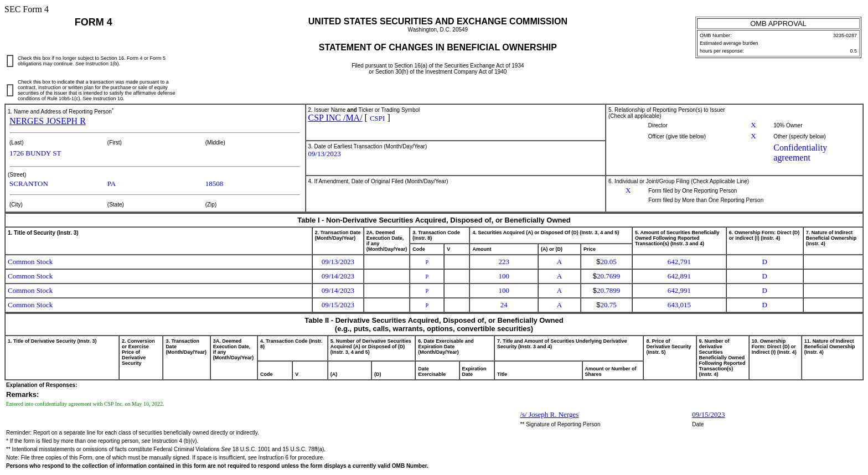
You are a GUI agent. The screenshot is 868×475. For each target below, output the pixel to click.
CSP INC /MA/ (335, 118)
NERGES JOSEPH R (48, 121)
